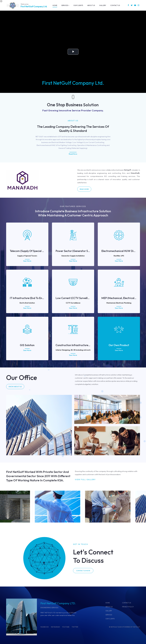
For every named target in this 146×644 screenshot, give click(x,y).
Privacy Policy (128, 607)
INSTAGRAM (55, 627)
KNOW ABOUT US (15, 387)
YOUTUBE (66, 627)
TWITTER (75, 627)
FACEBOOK (45, 627)
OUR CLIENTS (110, 619)
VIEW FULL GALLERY (85, 480)
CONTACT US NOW (83, 571)
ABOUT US (109, 607)
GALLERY (109, 611)
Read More (73, 154)
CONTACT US (127, 603)
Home (108, 603)
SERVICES (109, 615)
